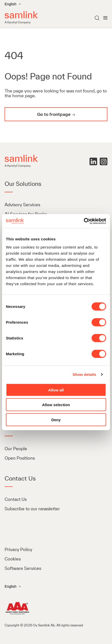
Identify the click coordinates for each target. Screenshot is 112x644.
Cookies (13, 559)
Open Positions (20, 458)
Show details (85, 374)
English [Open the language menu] (13, 4)
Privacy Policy (18, 549)
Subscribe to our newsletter (32, 509)
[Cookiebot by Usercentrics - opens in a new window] (84, 221)
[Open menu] (105, 18)
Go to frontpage (54, 114)
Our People (16, 449)
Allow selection (56, 405)
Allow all (56, 390)
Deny (56, 420)
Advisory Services (22, 205)
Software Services (23, 568)
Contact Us (16, 499)
